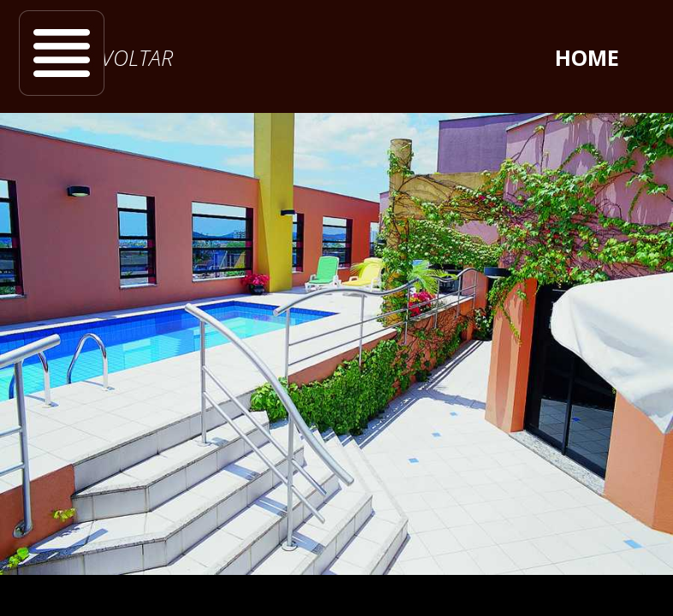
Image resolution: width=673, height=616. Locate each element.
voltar (137, 57)
